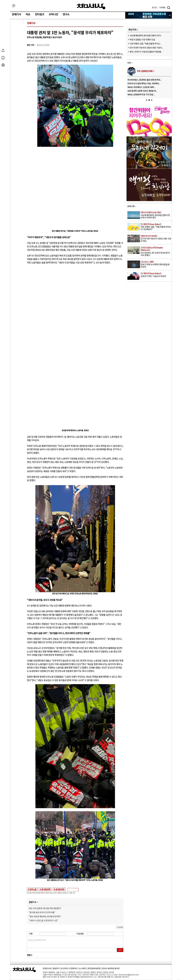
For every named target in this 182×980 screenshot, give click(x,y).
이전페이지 (73, 968)
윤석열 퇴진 (60, 889)
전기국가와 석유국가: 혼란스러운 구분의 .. (146, 48)
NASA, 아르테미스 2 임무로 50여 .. (141, 87)
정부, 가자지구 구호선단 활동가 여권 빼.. (146, 52)
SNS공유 (17, 50)
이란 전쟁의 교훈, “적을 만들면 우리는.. (145, 44)
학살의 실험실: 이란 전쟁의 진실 (142, 39)
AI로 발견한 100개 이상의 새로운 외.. (142, 91)
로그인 (154, 8)
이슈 (28, 14)
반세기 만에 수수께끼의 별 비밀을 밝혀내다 (156, 264)
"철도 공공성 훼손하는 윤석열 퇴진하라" (45, 916)
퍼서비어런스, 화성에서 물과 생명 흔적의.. (144, 80)
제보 (162, 8)
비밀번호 (80, 934)
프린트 (17, 65)
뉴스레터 (82, 968)
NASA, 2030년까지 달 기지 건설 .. (141, 94)
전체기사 (16, 14)
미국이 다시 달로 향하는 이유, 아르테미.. (144, 83)
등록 (120, 950)
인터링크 (39, 14)
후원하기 (56, 968)
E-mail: (115, 974)
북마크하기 (17, 58)
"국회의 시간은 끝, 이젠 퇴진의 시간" (43, 920)
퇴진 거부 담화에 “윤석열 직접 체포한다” (45, 908)
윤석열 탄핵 (46, 889)
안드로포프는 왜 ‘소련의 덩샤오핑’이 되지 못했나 (156, 251)
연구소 (66, 14)
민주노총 (33, 889)
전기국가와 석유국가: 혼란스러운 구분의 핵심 (156, 239)
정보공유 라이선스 (122, 977)
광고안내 (64, 968)
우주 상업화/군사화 (145, 71)
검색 (169, 8)
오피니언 (53, 14)
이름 (31, 934)
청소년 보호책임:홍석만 (111, 968)
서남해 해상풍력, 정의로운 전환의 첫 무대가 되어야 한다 (156, 215)
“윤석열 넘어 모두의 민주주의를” (42, 912)
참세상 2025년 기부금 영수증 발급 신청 (149, 15)
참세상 (91, 6)
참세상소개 (47, 968)
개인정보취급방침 (94, 968)
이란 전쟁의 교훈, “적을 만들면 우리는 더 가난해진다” (156, 227)
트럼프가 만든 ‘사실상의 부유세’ (156, 275)
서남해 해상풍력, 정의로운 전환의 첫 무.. (146, 35)
